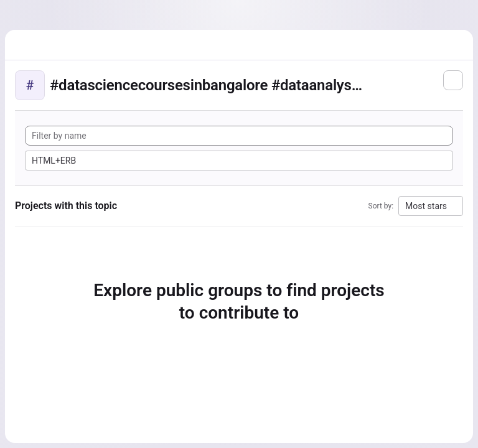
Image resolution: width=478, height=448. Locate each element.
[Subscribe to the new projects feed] (453, 80)
